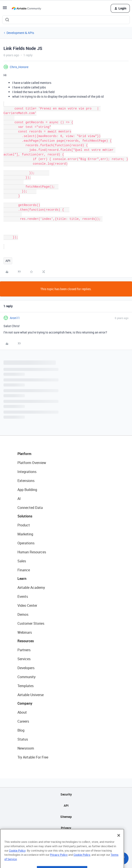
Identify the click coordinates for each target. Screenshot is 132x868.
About (22, 712)
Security (66, 794)
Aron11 (15, 318)
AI (19, 499)
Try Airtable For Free (33, 757)
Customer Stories (31, 623)
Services (24, 659)
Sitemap (66, 817)
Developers (26, 668)
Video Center (27, 605)
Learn (22, 579)
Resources (26, 641)
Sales (22, 561)
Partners (24, 650)
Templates (26, 686)
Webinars (25, 632)
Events (23, 596)
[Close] (119, 845)
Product (24, 525)
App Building (27, 490)
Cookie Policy (17, 860)
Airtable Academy (31, 587)
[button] (5, 9)
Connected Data (30, 508)
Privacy (66, 828)
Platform (24, 454)
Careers (23, 721)
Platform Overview (32, 463)
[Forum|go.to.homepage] (26, 8)
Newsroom (26, 748)
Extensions (26, 481)
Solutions (25, 516)
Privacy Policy (59, 864)
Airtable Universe (31, 695)
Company (25, 703)
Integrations (27, 472)
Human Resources (32, 552)
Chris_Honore (19, 67)
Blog (21, 730)
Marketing (25, 534)
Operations (26, 543)
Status (23, 739)
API (8, 261)
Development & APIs (20, 33)
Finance (24, 570)
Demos (23, 614)
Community (27, 677)
